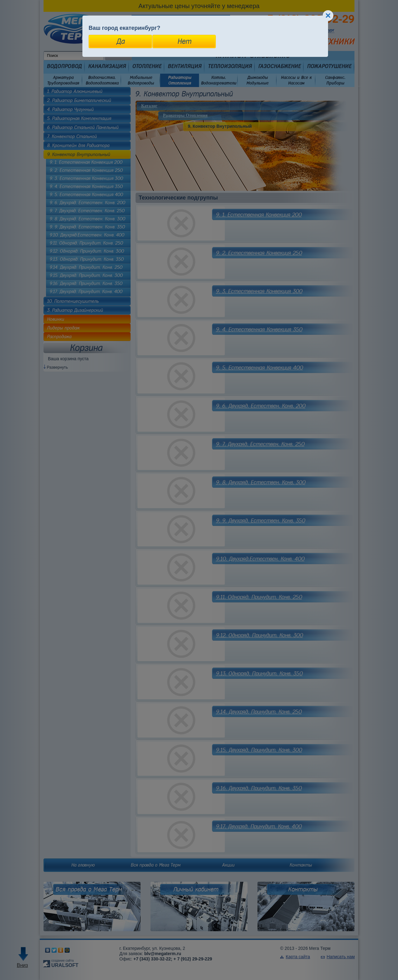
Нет (184, 41)
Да (120, 41)
